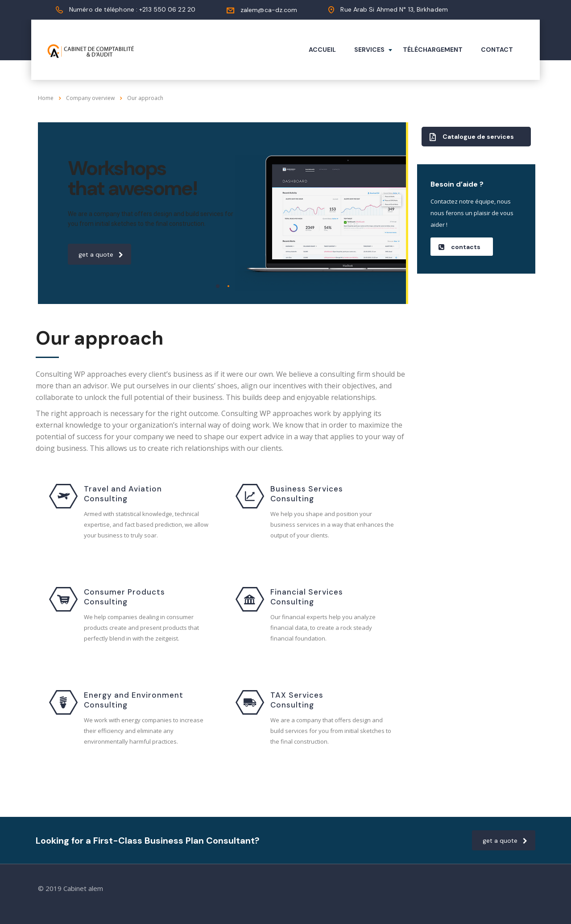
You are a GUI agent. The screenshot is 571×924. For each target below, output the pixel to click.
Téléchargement (433, 50)
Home (46, 98)
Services (369, 50)
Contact (497, 50)
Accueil (322, 50)
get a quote (101, 254)
